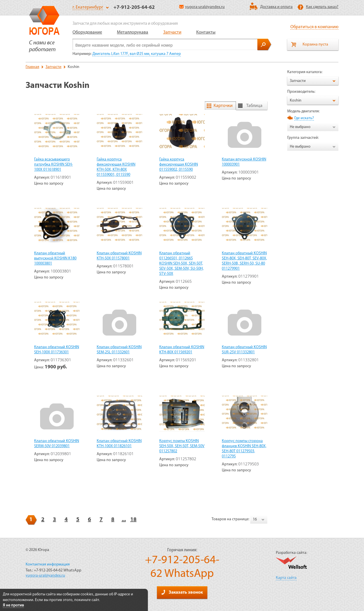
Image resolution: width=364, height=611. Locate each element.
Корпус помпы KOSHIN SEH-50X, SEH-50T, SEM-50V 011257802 (182, 446)
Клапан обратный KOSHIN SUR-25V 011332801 (244, 350)
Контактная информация (48, 564)
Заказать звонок (182, 592)
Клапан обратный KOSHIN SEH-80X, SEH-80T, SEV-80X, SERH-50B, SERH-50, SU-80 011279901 (244, 261)
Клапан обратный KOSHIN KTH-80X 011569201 (182, 350)
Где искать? (304, 118)
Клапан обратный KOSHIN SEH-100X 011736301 (57, 350)
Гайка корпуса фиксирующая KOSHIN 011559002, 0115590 (179, 165)
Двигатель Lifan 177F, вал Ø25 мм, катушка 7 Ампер (137, 54)
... (124, 520)
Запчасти (172, 32)
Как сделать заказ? (322, 7)
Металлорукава (133, 32)
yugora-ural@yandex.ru (202, 7)
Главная (32, 67)
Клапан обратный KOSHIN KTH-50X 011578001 (119, 256)
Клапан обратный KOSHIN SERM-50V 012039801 (57, 444)
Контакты (206, 32)
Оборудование (87, 32)
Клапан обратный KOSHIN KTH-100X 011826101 (119, 444)
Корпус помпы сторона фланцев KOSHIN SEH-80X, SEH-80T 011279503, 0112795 (244, 449)
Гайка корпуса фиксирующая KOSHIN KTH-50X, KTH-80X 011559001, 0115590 (116, 167)
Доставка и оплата (276, 7)
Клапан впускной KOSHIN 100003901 (244, 162)
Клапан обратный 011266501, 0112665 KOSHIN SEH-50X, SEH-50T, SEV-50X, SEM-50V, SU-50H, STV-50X (181, 264)
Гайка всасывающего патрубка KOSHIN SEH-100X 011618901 (53, 165)
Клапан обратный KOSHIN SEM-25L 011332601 (119, 350)
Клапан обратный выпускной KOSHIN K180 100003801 (55, 258)
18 (133, 520)
